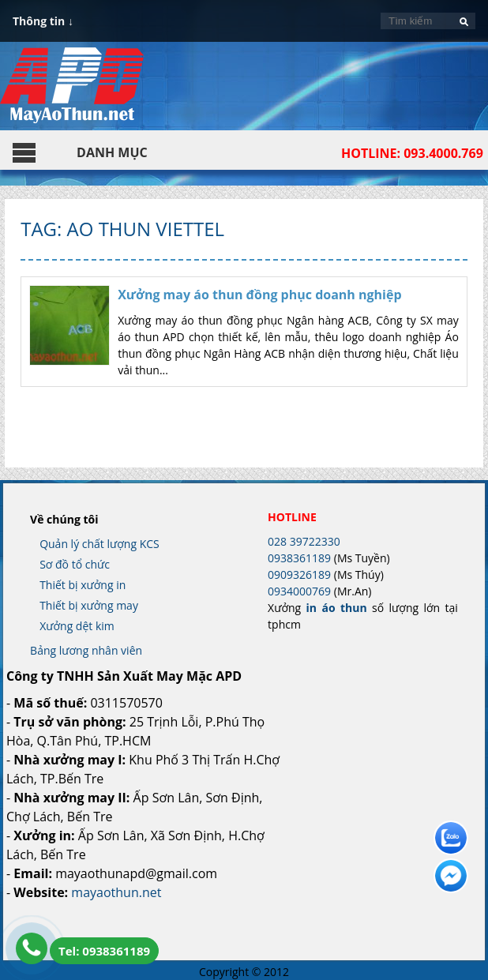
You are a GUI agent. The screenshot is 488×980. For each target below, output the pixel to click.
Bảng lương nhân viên (86, 650)
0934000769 (299, 591)
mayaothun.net (116, 892)
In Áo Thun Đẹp (72, 93)
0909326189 (299, 574)
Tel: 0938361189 (104, 951)
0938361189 (299, 558)
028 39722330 (304, 541)
